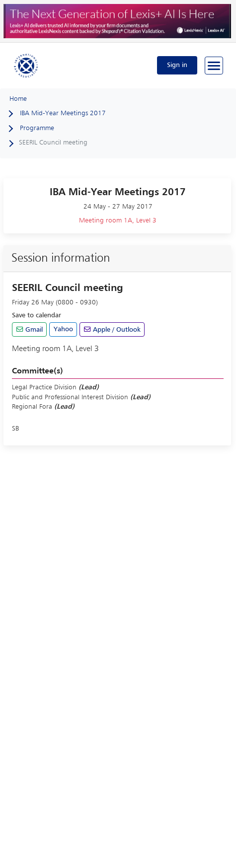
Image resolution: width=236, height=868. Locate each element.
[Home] (26, 65)
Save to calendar (37, 315)
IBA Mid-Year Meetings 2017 (63, 113)
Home (18, 99)
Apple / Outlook (116, 330)
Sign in (177, 65)
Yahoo (63, 329)
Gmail (33, 330)
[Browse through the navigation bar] (214, 66)
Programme (37, 128)
